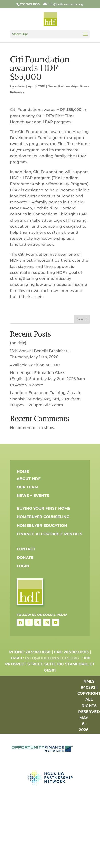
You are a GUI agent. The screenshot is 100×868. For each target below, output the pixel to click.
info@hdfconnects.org (52, 658)
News (52, 86)
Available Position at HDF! (35, 365)
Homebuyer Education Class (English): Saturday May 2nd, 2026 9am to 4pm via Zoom (48, 379)
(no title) (18, 343)
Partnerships (68, 86)
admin (20, 86)
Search (82, 319)
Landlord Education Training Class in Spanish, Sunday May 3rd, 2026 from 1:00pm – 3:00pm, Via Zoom (46, 399)
